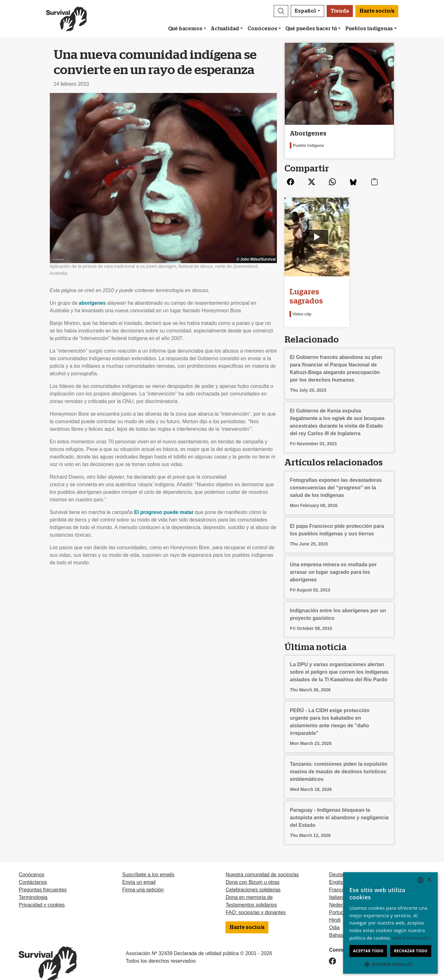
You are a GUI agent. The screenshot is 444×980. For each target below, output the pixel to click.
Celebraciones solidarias (253, 877)
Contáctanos (33, 870)
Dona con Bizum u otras (252, 870)
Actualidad (225, 29)
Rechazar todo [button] (411, 951)
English (337, 870)
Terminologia (33, 885)
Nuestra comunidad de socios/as (262, 862)
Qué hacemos (185, 29)
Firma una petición (143, 877)
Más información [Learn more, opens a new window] (411, 938)
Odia (334, 915)
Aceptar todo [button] (368, 951)
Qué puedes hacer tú (311, 29)
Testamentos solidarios (251, 893)
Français (339, 877)
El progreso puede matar (164, 512)
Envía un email (139, 870)
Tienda (340, 11)
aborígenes (92, 303)
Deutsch (338, 862)
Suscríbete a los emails (148, 862)
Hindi (335, 908)
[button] (281, 11)
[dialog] (390, 923)
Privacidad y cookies (42, 893)
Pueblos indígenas (369, 29)
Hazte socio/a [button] (377, 11)
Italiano (337, 885)
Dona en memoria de (249, 885)
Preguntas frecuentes (43, 877)
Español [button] (305, 11)
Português (340, 900)
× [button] (429, 880)
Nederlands (342, 893)
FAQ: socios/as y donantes (255, 900)
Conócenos (262, 29)
